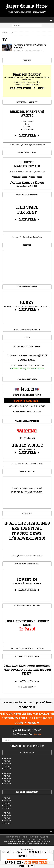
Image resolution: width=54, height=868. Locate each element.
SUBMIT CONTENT (27, 400)
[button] (51, 20)
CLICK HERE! (27, 135)
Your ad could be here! (27, 849)
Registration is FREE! (27, 88)
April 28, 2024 (20, 51)
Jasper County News (34, 51)
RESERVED (7, 759)
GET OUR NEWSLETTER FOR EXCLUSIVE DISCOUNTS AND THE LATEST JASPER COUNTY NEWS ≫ (27, 718)
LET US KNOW (27, 411)
